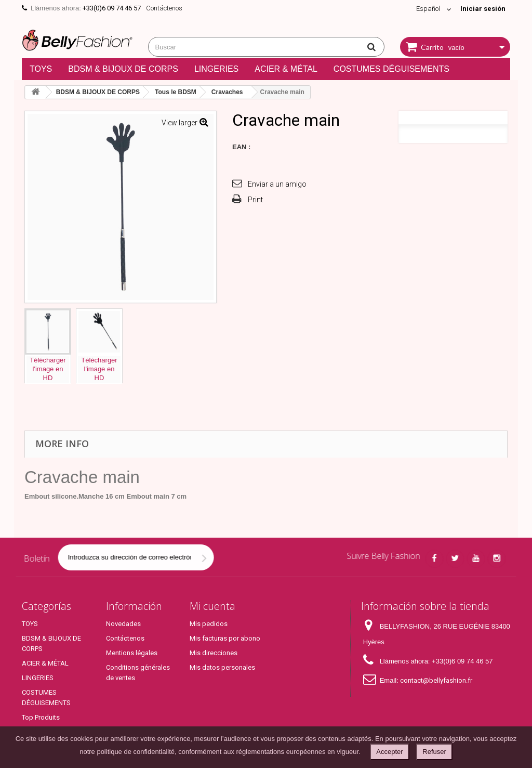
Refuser (434, 752)
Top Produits (41, 717)
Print (255, 200)
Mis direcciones (214, 653)
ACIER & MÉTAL (286, 69)
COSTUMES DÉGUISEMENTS (391, 69)
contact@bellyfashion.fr (436, 680)
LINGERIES (216, 69)
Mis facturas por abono (225, 638)
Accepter (389, 752)
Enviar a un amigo (277, 184)
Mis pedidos (209, 624)
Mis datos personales (222, 667)
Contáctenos (164, 8)
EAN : (241, 147)
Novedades (123, 624)
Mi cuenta (212, 606)
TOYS (41, 69)
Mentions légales (132, 653)
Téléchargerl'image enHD (48, 369)
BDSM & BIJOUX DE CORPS (123, 69)
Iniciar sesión (483, 9)
